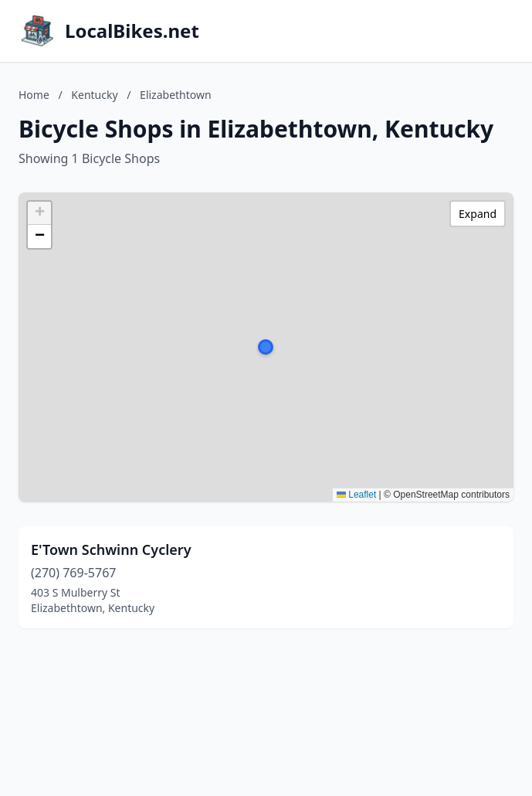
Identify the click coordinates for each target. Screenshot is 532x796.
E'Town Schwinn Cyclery (111, 549)
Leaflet (356, 495)
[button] (266, 347)
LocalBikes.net (132, 31)
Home (34, 95)
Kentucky (94, 95)
